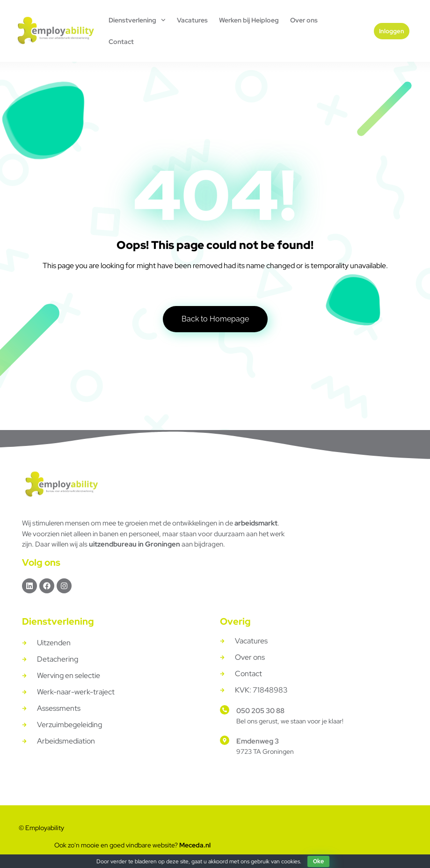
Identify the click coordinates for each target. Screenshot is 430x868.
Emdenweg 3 (258, 741)
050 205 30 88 (260, 711)
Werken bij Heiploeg (249, 20)
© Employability (41, 828)
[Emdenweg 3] (225, 740)
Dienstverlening (137, 20)
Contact (121, 42)
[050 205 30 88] (225, 710)
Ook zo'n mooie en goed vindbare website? (132, 845)
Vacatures (192, 20)
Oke (318, 861)
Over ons (304, 20)
